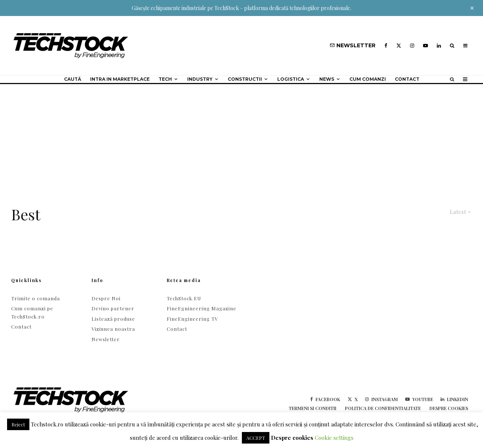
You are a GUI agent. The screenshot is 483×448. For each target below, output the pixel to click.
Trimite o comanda (36, 298)
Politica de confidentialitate (383, 408)
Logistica (291, 79)
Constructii (245, 79)
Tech (165, 79)
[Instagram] (412, 46)
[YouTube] (426, 46)
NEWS (327, 79)
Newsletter (106, 339)
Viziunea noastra (113, 329)
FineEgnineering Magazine (201, 308)
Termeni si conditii (313, 408)
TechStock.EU (184, 298)
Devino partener (113, 308)
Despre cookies (449, 408)
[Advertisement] (241, 140)
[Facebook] (386, 46)
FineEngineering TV (192, 319)
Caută (73, 79)
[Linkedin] (439, 46)
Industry (200, 79)
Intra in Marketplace (120, 79)
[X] (399, 46)
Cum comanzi (368, 79)
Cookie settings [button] (334, 438)
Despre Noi (106, 298)
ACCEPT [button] (256, 438)
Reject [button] (18, 424)
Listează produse (113, 319)
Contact (407, 79)
